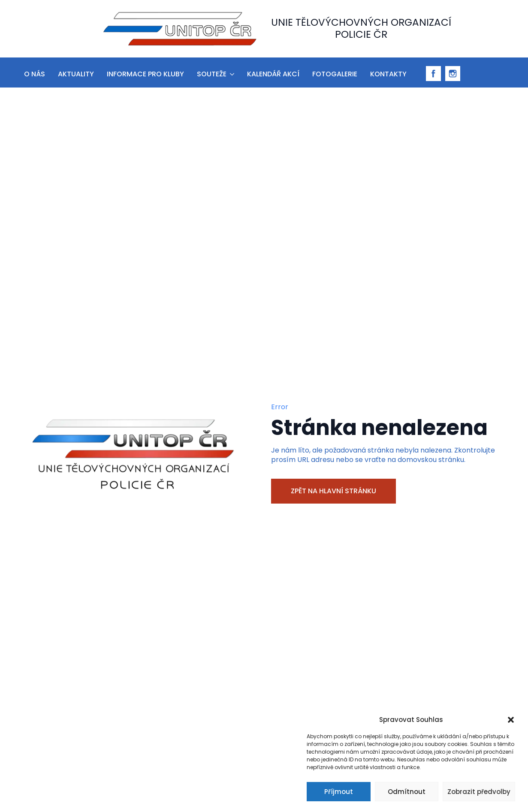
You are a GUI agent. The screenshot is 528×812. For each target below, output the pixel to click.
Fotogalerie (335, 74)
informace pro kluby (145, 74)
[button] (511, 720)
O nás (35, 74)
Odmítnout (407, 792)
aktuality (76, 74)
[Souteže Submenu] (231, 73)
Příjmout (339, 792)
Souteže (212, 74)
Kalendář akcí (273, 74)
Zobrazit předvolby (479, 792)
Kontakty (388, 74)
